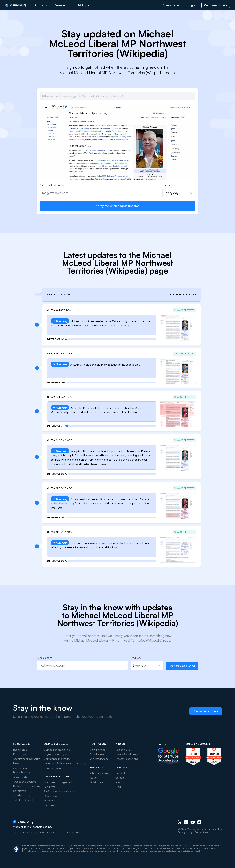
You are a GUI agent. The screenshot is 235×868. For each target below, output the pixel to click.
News (16, 763)
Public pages (98, 782)
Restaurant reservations (26, 786)
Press (118, 782)
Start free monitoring (182, 666)
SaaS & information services (60, 791)
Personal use (123, 750)
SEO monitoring (53, 768)
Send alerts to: (45, 658)
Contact (120, 773)
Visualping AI (97, 754)
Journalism (50, 805)
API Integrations (99, 759)
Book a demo (171, 5)
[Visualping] (15, 5)
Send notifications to (52, 185)
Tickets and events (24, 800)
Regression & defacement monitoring (65, 763)
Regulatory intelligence (57, 754)
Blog (118, 787)
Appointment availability (26, 759)
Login (191, 5)
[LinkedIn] (186, 822)
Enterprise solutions (127, 759)
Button (94, 778)
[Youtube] (193, 822)
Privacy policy (185, 832)
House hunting (21, 772)
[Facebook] (199, 822)
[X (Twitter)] (180, 822)
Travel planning (22, 795)
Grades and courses (24, 782)
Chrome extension (101, 773)
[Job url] (117, 96)
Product (41, 5)
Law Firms (49, 787)
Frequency (169, 185)
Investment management (58, 782)
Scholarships (20, 791)
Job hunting (20, 768)
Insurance (49, 801)
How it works (98, 750)
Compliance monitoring (57, 759)
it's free (216, 5)
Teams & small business (129, 754)
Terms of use (202, 832)
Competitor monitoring (57, 750)
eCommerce (51, 796)
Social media (20, 777)
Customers (63, 5)
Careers (120, 778)
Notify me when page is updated (117, 206)
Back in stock (21, 750)
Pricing (83, 5)
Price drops (20, 754)
